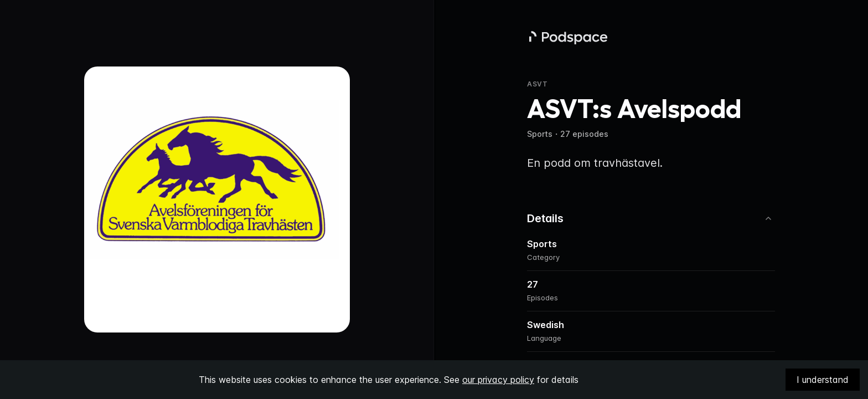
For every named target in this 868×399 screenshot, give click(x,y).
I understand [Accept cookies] (823, 380)
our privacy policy (498, 380)
